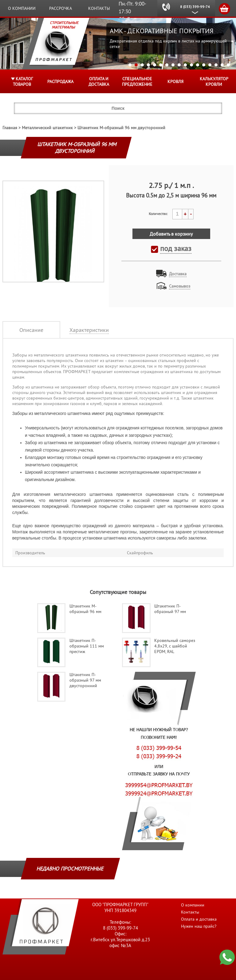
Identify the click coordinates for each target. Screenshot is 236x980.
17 (228, 65)
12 (198, 65)
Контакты (99, 8)
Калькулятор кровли (214, 82)
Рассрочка (61, 8)
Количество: (158, 214)
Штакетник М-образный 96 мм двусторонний (121, 128)
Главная (10, 128)
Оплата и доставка (99, 82)
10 (185, 65)
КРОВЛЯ (175, 82)
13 (204, 65)
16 (222, 65)
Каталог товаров (23, 82)
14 (210, 65)
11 (191, 65)
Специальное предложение (137, 82)
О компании (22, 8)
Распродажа (60, 82)
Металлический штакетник (47, 128)
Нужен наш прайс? (199, 926)
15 (216, 65)
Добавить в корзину (171, 234)
